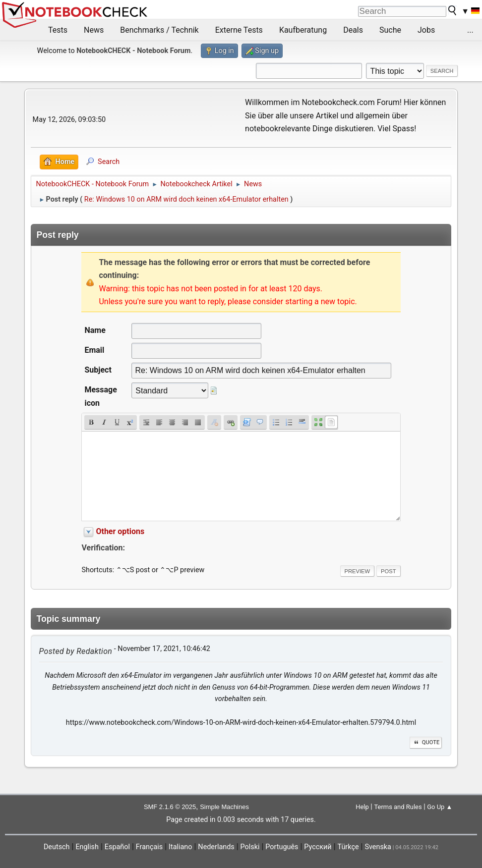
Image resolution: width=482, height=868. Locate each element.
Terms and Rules (398, 807)
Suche (390, 30)
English (87, 847)
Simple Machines (224, 807)
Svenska (378, 847)
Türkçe (348, 847)
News (94, 30)
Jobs (426, 30)
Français (149, 847)
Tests (58, 30)
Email (94, 350)
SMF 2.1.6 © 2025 (170, 807)
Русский (318, 847)
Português (282, 847)
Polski (250, 847)
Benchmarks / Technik (159, 30)
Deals (353, 30)
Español (117, 847)
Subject (98, 370)
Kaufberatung (303, 30)
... (470, 30)
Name (95, 330)
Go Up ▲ (440, 807)
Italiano (180, 847)
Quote (426, 742)
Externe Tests (239, 30)
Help (362, 807)
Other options (120, 531)
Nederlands (216, 847)
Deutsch (57, 847)
